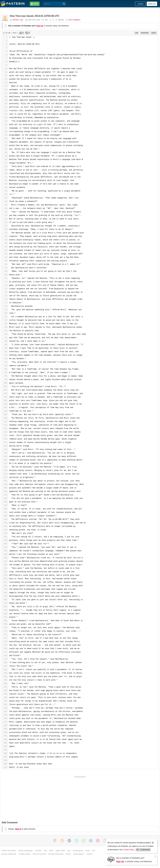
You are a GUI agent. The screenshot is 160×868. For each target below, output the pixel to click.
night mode (60, 850)
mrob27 (16, 20)
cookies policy (25, 854)
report (154, 33)
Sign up (152, 4)
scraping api (78, 850)
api (69, 850)
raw (137, 33)
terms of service (40, 854)
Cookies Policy (128, 850)
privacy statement (9, 854)
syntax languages (26, 850)
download (145, 33)
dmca (68, 854)
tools (51, 850)
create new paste (9, 850)
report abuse (78, 854)
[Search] (64, 4)
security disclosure (56, 854)
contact (89, 854)
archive (38, 850)
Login (140, 4)
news (88, 850)
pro (94, 850)
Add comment (75, 20)
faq (45, 850)
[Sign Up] (111, 859)
